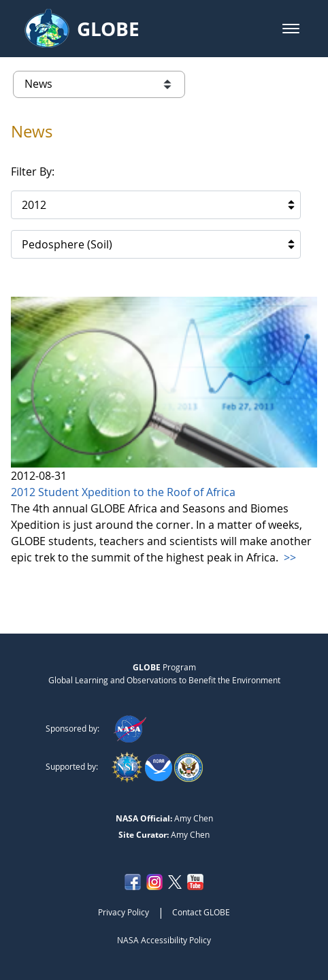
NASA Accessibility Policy (164, 940)
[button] (291, 29)
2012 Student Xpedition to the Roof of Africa (123, 492)
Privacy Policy (124, 912)
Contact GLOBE (201, 912)
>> (289, 557)
